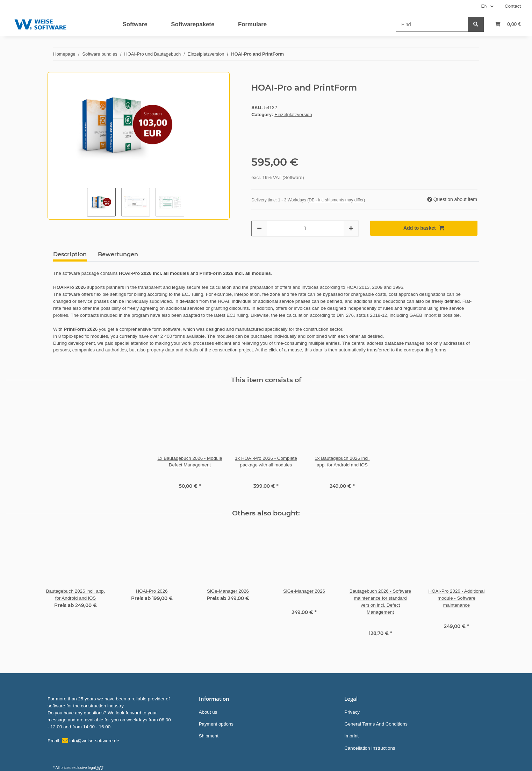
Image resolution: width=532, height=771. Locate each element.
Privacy (352, 712)
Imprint (351, 736)
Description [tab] (70, 254)
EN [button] (485, 6)
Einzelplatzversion (293, 115)
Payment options (216, 724)
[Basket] (508, 24)
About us (208, 712)
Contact (513, 6)
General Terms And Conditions (376, 724)
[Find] (432, 24)
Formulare (252, 24)
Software (135, 24)
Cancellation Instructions (370, 748)
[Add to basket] (424, 228)
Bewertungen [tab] (118, 254)
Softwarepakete (193, 24)
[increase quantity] (351, 229)
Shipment (209, 736)
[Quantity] (305, 229)
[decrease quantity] (259, 229)
